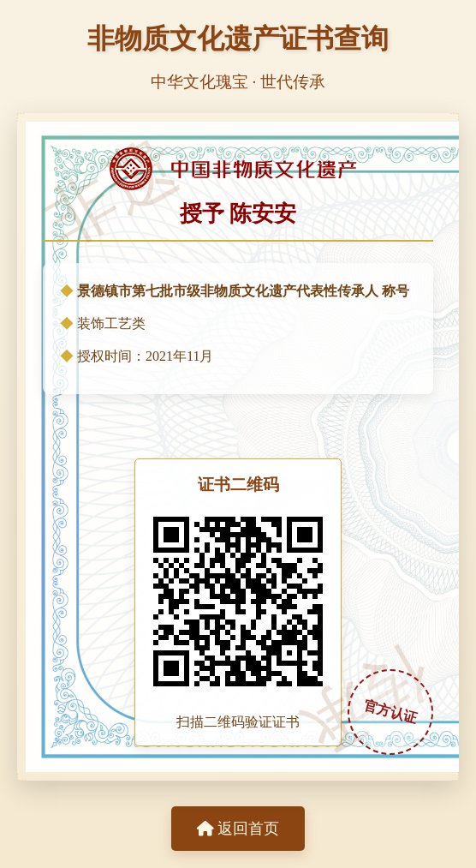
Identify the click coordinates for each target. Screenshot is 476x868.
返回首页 (238, 829)
